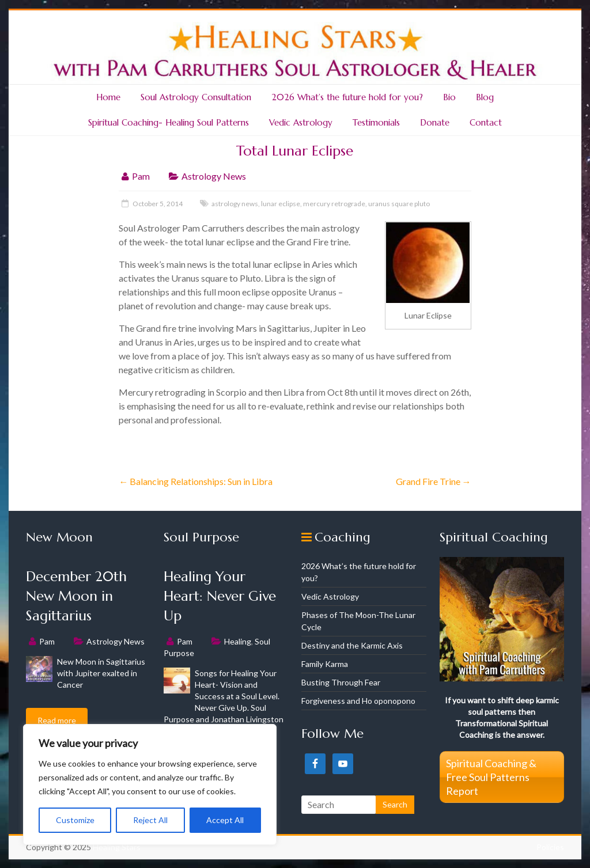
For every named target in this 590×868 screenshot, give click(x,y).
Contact (486, 122)
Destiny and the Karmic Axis (352, 645)
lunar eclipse (281, 204)
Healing (238, 641)
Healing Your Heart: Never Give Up (220, 596)
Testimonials (376, 122)
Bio (449, 97)
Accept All (225, 820)
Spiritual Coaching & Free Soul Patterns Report (491, 777)
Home (108, 97)
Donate (435, 122)
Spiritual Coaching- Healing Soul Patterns (169, 122)
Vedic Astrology (301, 122)
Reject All (150, 820)
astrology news (235, 204)
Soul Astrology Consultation (196, 97)
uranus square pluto (399, 204)
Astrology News (214, 176)
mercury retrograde (334, 204)
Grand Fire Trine (434, 481)
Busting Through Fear (341, 682)
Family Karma (325, 664)
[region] (150, 784)
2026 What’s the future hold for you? (347, 97)
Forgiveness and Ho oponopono (358, 701)
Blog (485, 97)
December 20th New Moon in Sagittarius (76, 596)
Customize (75, 820)
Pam (141, 176)
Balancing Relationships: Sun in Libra (196, 481)
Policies (550, 847)
